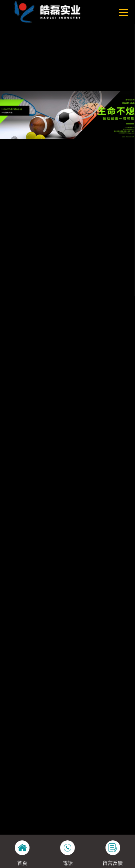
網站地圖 (9, 64)
